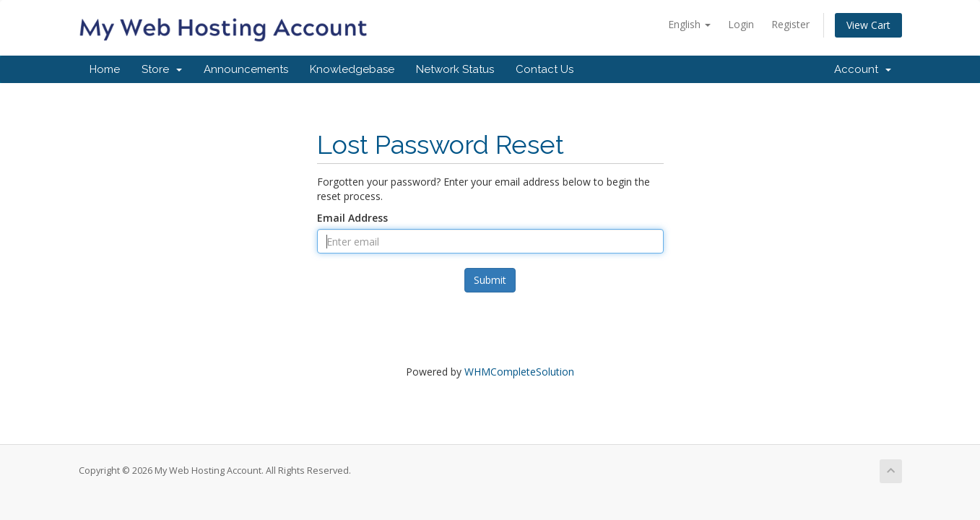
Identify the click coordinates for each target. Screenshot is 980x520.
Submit (490, 280)
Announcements (246, 69)
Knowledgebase (352, 69)
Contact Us (545, 69)
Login (741, 24)
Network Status (455, 69)
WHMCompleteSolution (519, 372)
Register (790, 24)
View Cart (868, 25)
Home (105, 69)
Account (863, 69)
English (689, 24)
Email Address (352, 218)
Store (162, 69)
